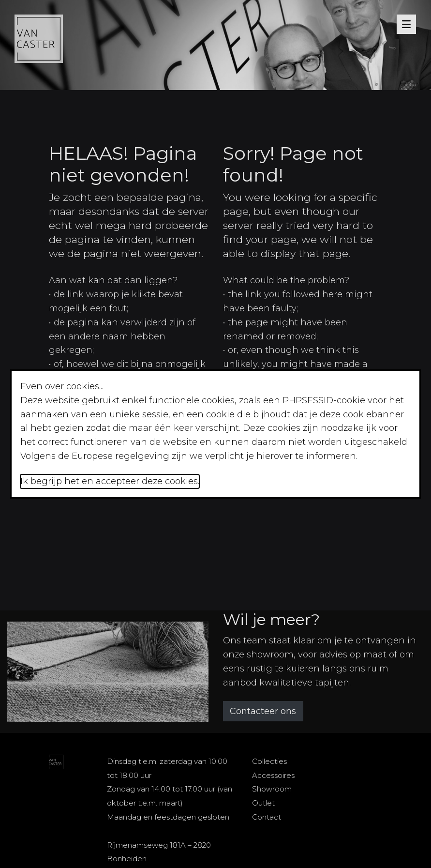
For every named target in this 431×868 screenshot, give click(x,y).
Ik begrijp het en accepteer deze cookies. (110, 481)
